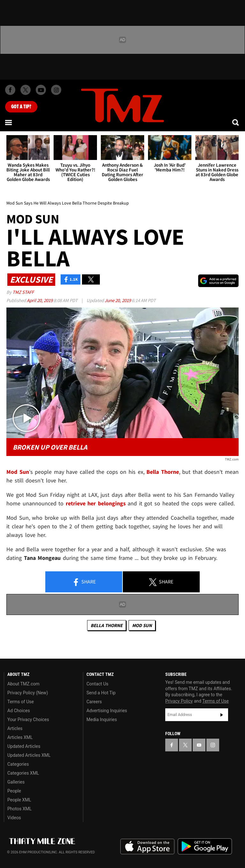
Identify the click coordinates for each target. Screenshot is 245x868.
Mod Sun (142, 625)
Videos (14, 818)
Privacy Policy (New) (28, 693)
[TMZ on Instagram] (56, 90)
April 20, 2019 (40, 300)
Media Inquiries (102, 720)
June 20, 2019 (118, 300)
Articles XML (20, 737)
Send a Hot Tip (101, 693)
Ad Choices (19, 711)
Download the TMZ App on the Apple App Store (147, 847)
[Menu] (9, 122)
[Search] (236, 122)
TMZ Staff (23, 292)
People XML (19, 800)
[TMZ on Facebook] (10, 90)
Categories (18, 764)
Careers (94, 702)
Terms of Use (21, 702)
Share (84, 582)
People (14, 791)
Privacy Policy (179, 701)
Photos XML (19, 809)
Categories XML (23, 773)
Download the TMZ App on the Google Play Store (205, 846)
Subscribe (222, 715)
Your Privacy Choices (28, 720)
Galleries (16, 782)
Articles (15, 728)
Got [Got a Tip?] (21, 107)
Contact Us (97, 684)
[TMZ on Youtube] (41, 90)
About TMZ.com (23, 684)
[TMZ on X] (26, 90)
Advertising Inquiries (107, 711)
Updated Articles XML (29, 755)
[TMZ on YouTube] (199, 745)
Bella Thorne (107, 625)
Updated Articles (24, 746)
